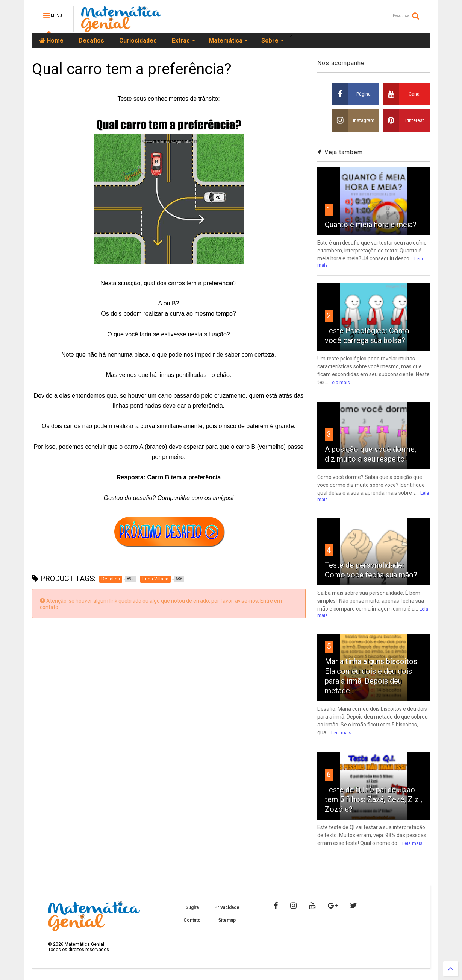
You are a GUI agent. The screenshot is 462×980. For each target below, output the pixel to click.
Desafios (91, 40)
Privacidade (227, 907)
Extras (184, 40)
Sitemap (227, 920)
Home (52, 40)
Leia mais (340, 383)
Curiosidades (138, 40)
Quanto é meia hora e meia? (371, 225)
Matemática (228, 40)
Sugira (192, 907)
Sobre (273, 40)
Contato (192, 920)
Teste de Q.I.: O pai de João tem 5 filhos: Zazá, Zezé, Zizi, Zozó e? (373, 799)
